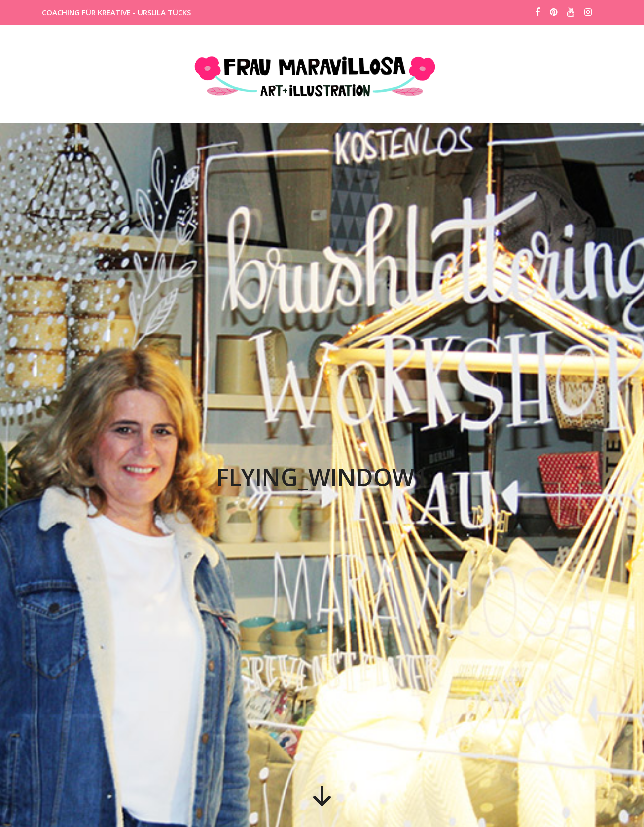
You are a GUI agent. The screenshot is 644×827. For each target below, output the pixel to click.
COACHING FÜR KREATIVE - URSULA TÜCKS (116, 12)
